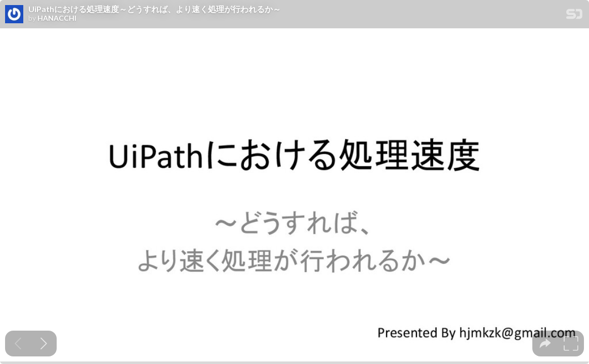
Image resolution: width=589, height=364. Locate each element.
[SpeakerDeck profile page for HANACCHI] (14, 15)
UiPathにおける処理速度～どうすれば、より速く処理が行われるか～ (155, 9)
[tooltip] (545, 344)
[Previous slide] (18, 344)
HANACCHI (57, 18)
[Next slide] (44, 344)
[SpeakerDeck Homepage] (574, 16)
